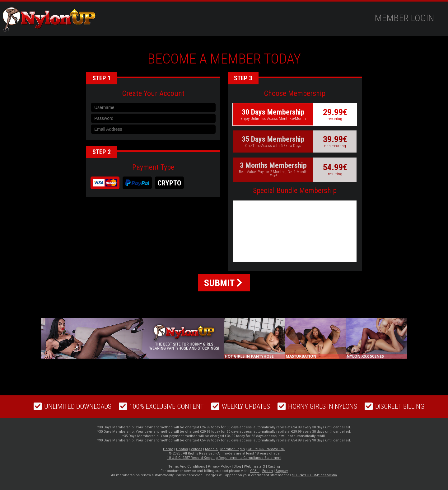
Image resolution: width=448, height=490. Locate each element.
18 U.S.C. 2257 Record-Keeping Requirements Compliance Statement (224, 458)
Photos (182, 449)
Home (168, 449)
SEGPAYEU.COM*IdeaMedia (315, 475)
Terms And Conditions (187, 466)
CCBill (255, 471)
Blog (237, 466)
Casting (274, 466)
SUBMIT (223, 283)
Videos (196, 449)
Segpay (282, 471)
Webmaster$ (254, 466)
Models (212, 449)
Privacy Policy (219, 466)
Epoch (268, 471)
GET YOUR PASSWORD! (266, 449)
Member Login (404, 18)
